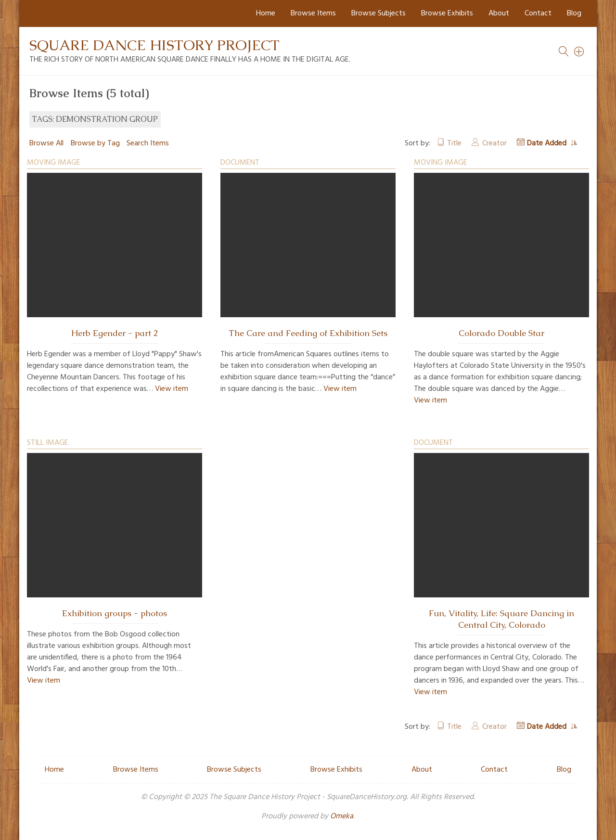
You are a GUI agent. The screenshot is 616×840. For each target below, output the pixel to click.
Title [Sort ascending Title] (454, 143)
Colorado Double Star (501, 333)
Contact (538, 13)
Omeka (342, 816)
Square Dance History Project (154, 45)
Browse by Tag (95, 143)
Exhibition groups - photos (115, 613)
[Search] (579, 52)
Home (266, 13)
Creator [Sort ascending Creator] (494, 143)
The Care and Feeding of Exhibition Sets (308, 333)
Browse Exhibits (447, 13)
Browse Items (313, 13)
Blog (574, 13)
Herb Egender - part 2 (115, 333)
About (499, 13)
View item (172, 389)
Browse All (46, 143)
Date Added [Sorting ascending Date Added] (548, 143)
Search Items (148, 143)
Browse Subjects (379, 13)
